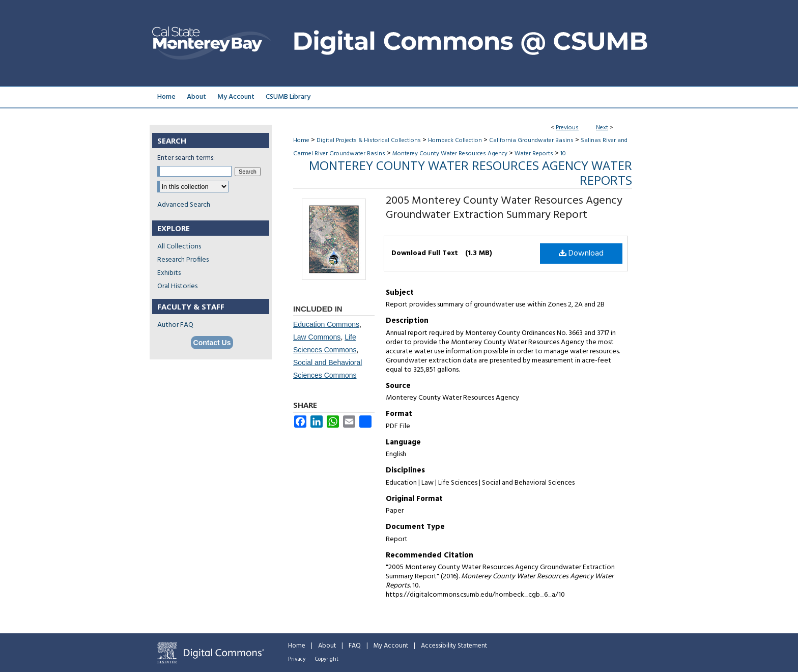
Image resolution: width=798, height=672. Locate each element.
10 (563, 154)
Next (602, 128)
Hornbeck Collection (455, 141)
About (327, 646)
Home (301, 141)
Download (581, 254)
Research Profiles (183, 260)
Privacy (297, 659)
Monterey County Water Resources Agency (450, 154)
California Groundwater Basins (531, 141)
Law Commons (317, 337)
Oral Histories (177, 286)
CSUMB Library (288, 97)
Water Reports (534, 154)
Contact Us (212, 343)
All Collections (179, 247)
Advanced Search (184, 205)
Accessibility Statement (454, 646)
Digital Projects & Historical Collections (369, 141)
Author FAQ (175, 325)
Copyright (327, 659)
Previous (567, 128)
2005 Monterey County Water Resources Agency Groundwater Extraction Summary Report (504, 208)
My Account (391, 646)
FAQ (355, 646)
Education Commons (326, 324)
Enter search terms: (186, 158)
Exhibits (169, 273)
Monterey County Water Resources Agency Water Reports (471, 173)
